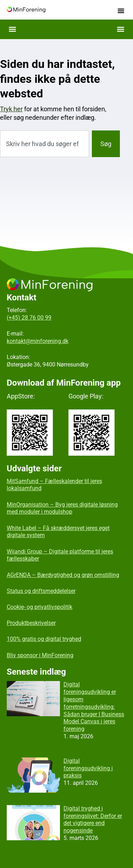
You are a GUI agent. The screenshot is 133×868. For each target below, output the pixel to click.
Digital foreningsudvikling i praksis (88, 768)
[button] (121, 11)
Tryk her (11, 109)
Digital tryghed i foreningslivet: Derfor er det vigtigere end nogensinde (93, 819)
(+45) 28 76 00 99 (29, 318)
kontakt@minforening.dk (38, 341)
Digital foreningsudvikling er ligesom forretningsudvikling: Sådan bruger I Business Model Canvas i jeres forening (94, 707)
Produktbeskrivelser (31, 623)
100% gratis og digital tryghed (44, 639)
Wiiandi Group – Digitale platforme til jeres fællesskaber (60, 555)
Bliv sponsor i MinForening (40, 655)
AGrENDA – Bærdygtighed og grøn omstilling (63, 575)
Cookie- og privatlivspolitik (40, 607)
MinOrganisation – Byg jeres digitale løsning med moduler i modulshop (62, 508)
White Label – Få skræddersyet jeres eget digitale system (58, 532)
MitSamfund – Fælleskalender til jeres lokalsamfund (54, 485)
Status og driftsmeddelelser (41, 591)
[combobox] (45, 144)
